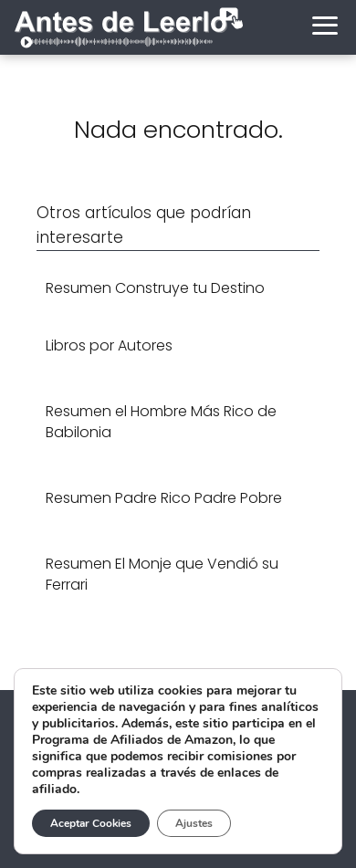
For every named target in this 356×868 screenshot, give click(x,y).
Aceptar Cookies (91, 823)
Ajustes (194, 823)
